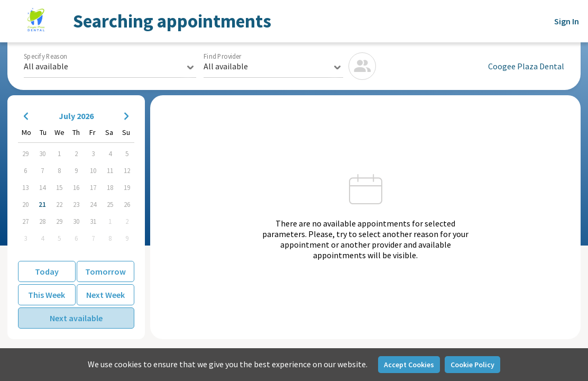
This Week (47, 295)
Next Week (105, 295)
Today (47, 271)
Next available (76, 318)
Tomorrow (105, 271)
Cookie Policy (472, 365)
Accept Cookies (409, 365)
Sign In (567, 21)
